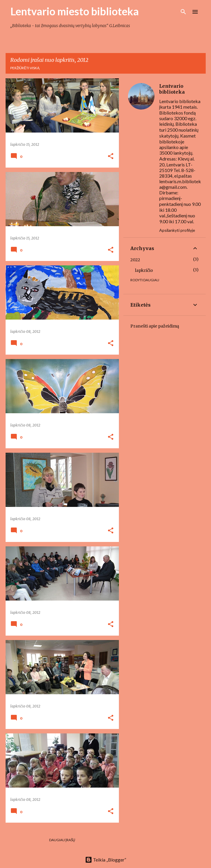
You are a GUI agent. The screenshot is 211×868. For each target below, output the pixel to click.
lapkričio (144, 270)
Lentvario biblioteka (172, 89)
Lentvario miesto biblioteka (75, 11)
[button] (111, 157)
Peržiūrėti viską (25, 68)
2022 (135, 260)
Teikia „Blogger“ (106, 860)
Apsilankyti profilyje (177, 230)
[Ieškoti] (183, 12)
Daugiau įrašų (62, 840)
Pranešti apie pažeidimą (155, 326)
